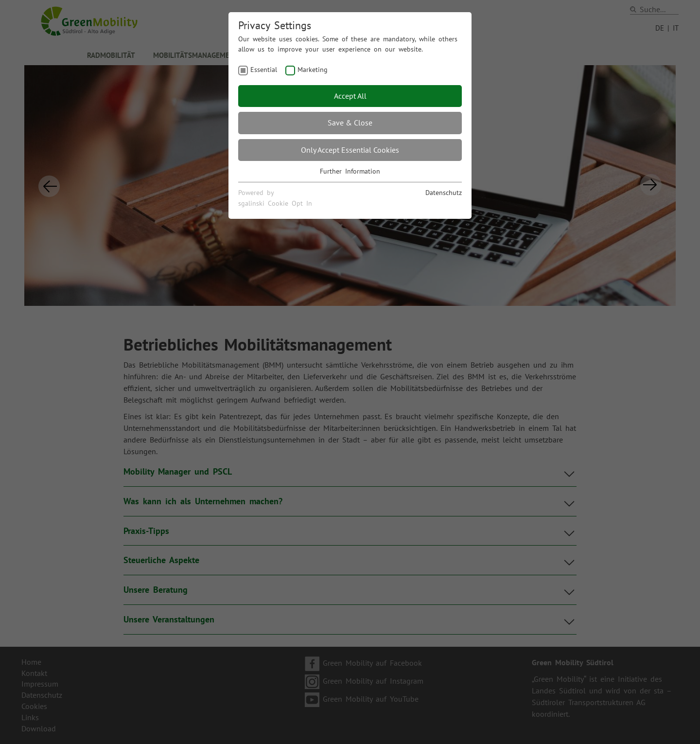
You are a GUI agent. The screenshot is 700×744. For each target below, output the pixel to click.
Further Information (350, 171)
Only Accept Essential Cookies (350, 150)
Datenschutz (444, 193)
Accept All (350, 96)
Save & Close (350, 123)
